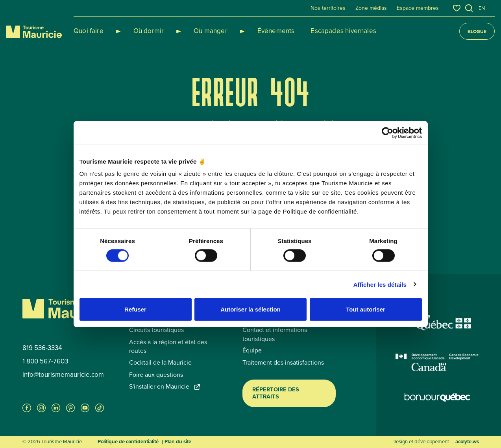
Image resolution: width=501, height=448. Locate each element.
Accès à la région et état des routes (168, 347)
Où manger (192, 31)
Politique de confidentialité (128, 442)
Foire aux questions (156, 375)
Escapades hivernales (315, 31)
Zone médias (371, 8)
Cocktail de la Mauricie (160, 363)
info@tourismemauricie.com (63, 375)
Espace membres (418, 8)
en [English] (482, 8)
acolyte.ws (467, 442)
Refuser (135, 309)
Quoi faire (89, 31)
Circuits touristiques (156, 330)
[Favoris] (457, 8)
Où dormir (139, 31)
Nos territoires (328, 8)
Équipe (252, 350)
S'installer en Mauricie (165, 387)
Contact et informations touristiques (275, 335)
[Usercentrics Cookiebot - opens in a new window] (387, 133)
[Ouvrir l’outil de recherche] (469, 8)
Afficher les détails (380, 284)
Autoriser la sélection (251, 309)
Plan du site (178, 442)
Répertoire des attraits (276, 393)
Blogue (477, 31)
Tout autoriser (366, 309)
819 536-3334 (42, 348)
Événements (248, 31)
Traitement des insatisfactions (283, 363)
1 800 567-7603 (45, 361)
